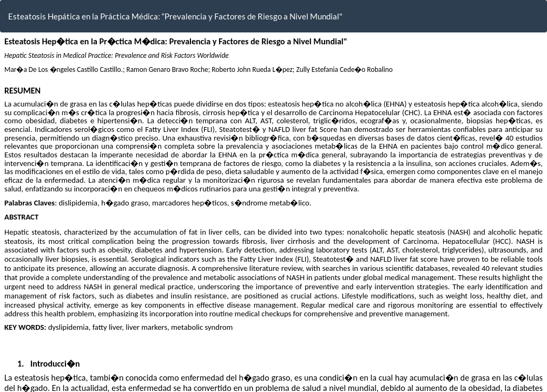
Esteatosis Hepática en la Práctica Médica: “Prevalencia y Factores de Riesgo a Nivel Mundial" (175, 16)
